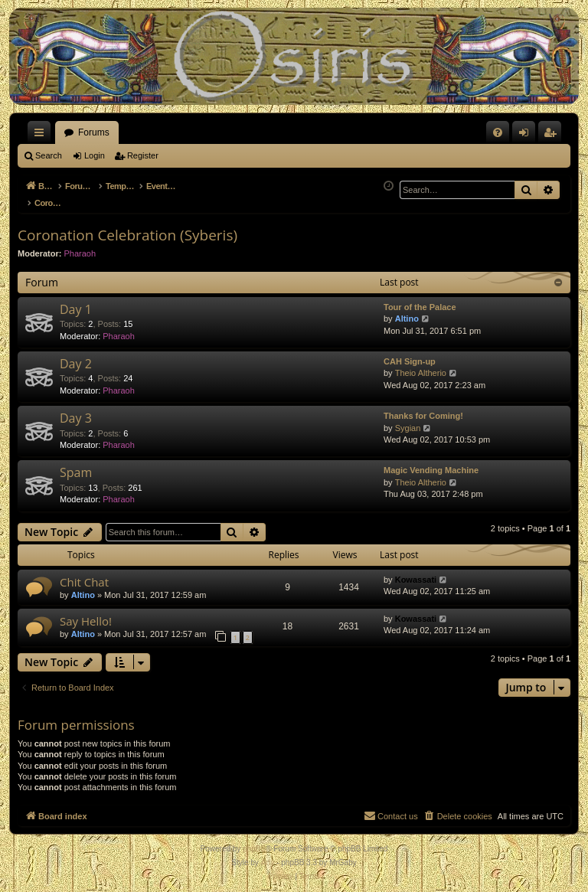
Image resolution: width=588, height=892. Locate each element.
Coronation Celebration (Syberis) (127, 227)
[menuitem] (498, 132)
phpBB (254, 840)
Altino (407, 310)
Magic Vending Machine (431, 462)
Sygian (408, 420)
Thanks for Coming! (423, 407)
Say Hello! (86, 613)
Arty (268, 854)
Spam (76, 464)
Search (49, 155)
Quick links (42, 136)
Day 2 (76, 355)
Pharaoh (80, 245)
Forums (94, 132)
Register (143, 155)
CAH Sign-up (410, 353)
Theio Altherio (421, 364)
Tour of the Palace (420, 299)
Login (95, 155)
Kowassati (416, 571)
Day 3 (76, 410)
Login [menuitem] (527, 136)
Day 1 (76, 301)
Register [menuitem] (553, 136)
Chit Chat (84, 573)
